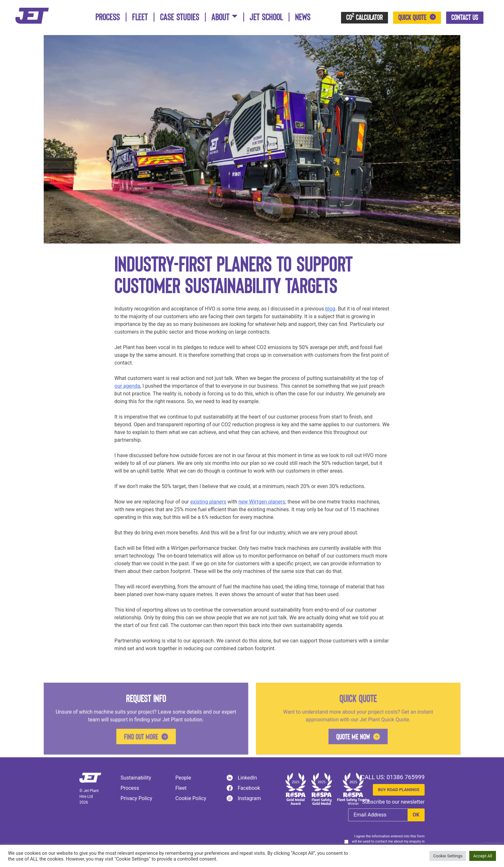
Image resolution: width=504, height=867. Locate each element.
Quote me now (353, 761)
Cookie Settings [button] (448, 856)
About (221, 17)
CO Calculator (364, 17)
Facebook (243, 788)
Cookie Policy (191, 798)
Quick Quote (412, 18)
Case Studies (180, 17)
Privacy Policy (136, 798)
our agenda (127, 395)
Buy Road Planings (399, 790)
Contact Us (465, 18)
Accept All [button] (483, 856)
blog (330, 317)
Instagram (244, 798)
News (303, 17)
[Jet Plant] (32, 15)
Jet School (266, 17)
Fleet (140, 17)
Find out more (141, 761)
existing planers (208, 510)
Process (108, 17)
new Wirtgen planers (262, 510)
